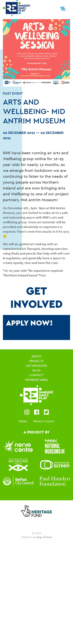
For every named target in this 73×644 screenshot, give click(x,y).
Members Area (36, 380)
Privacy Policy (44, 421)
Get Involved (36, 366)
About (36, 356)
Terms (23, 421)
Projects (36, 361)
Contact (36, 375)
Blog (37, 370)
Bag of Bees (44, 537)
